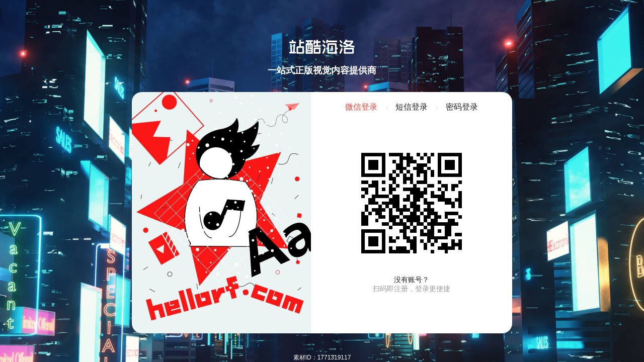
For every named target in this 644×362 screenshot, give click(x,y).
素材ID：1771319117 (322, 357)
